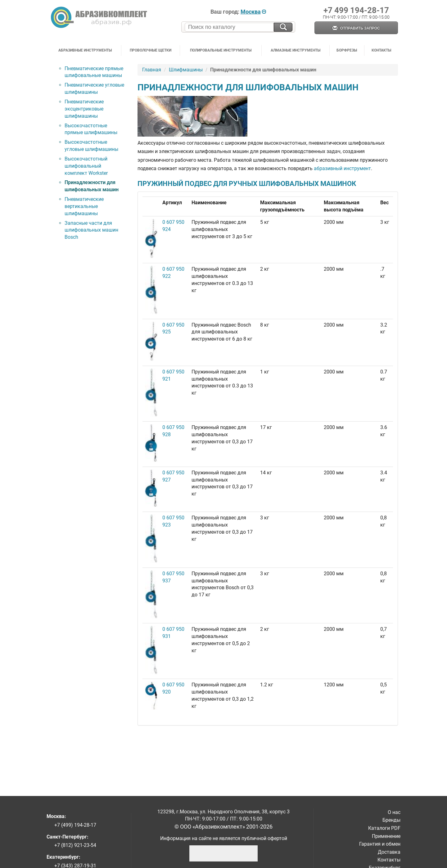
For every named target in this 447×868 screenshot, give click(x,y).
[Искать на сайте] (283, 27)
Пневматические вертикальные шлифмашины (84, 206)
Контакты (381, 50)
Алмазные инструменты (296, 50)
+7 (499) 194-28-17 (75, 825)
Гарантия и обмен (380, 844)
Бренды (391, 820)
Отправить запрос (356, 28)
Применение (386, 836)
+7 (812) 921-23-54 (75, 845)
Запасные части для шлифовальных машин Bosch (91, 230)
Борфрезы (347, 50)
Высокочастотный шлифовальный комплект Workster (86, 166)
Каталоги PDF (384, 828)
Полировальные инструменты (221, 50)
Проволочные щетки (151, 50)
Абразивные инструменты (85, 50)
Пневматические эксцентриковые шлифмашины (84, 109)
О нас (394, 812)
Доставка (389, 852)
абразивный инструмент (342, 168)
